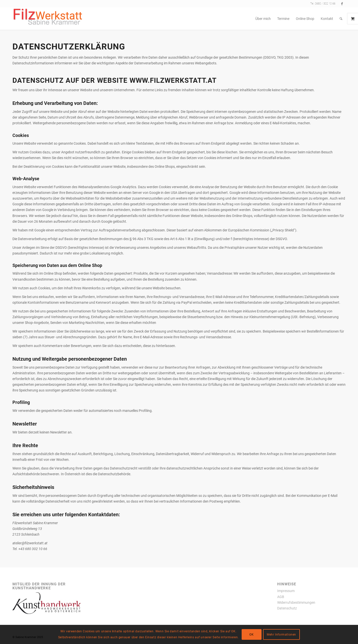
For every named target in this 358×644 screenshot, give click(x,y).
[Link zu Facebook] (342, 4)
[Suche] (341, 19)
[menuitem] (263, 19)
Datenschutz (287, 608)
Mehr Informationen (281, 635)
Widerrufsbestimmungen (296, 602)
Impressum (286, 591)
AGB (281, 597)
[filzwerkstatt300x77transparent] (48, 19)
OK (251, 635)
